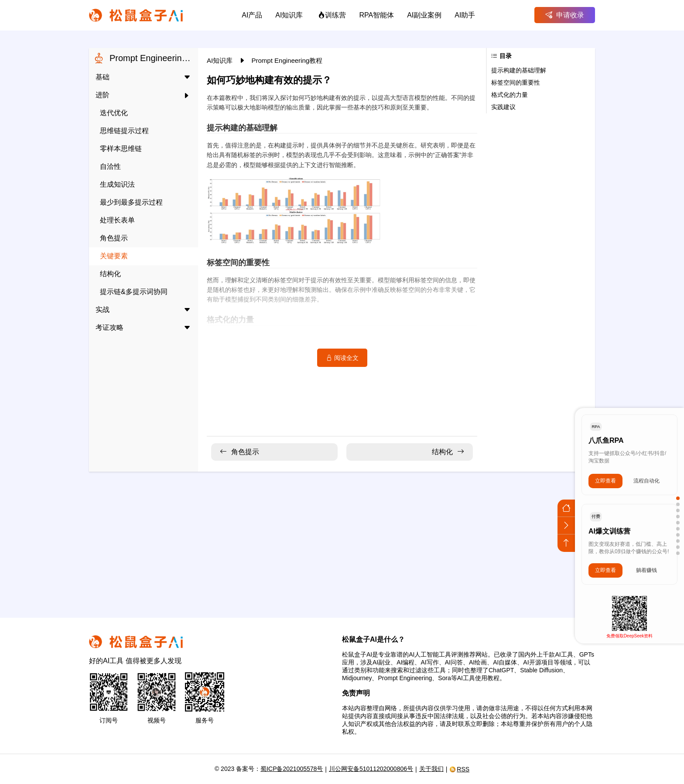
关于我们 (431, 769)
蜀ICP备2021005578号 (292, 769)
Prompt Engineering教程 (287, 60)
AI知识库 (221, 60)
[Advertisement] (342, 539)
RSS (459, 769)
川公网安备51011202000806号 (371, 769)
